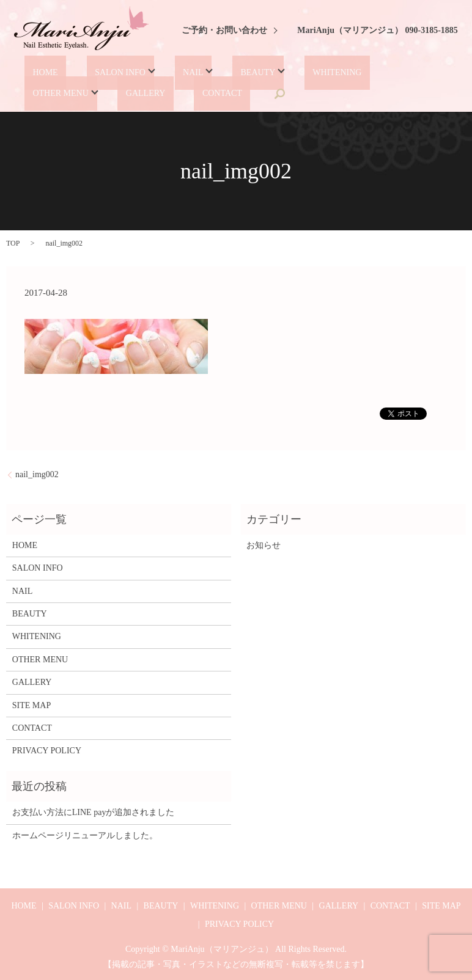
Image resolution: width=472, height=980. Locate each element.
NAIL (165, 72)
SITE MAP (31, 704)
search (159, 93)
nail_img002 (37, 474)
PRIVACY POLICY (47, 750)
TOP (13, 243)
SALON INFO (99, 72)
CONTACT (108, 93)
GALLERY (46, 93)
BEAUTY (223, 72)
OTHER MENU (372, 72)
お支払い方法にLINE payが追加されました (94, 812)
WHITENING (296, 72)
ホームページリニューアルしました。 (85, 834)
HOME (38, 72)
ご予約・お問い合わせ (224, 30)
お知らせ (264, 545)
